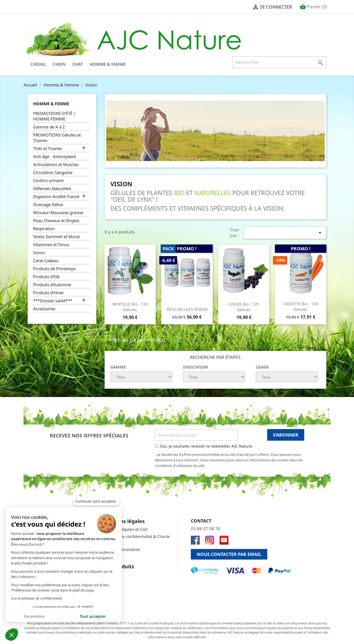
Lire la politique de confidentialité (37, 598)
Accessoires (44, 309)
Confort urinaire (48, 180)
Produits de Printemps (54, 269)
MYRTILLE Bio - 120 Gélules (130, 307)
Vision (39, 253)
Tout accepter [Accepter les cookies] (93, 616)
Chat (78, 64)
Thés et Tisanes (48, 148)
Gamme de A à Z (49, 127)
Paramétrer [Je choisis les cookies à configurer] (35, 616)
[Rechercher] (279, 62)
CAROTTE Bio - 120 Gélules (301, 307)
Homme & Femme (108, 64)
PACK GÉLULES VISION (187, 309)
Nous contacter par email (229, 554)
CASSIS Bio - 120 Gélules (244, 307)
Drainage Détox (48, 204)
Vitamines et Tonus (51, 245)
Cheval (38, 64)
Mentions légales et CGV (125, 529)
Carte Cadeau (46, 261)
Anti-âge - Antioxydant (55, 156)
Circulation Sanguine (53, 172)
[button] (12, 635)
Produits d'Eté (46, 277)
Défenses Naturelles (52, 188)
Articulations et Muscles (56, 164)
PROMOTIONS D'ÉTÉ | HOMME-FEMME (54, 116)
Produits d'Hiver (49, 293)
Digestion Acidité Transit (56, 196)
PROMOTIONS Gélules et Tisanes (57, 138)
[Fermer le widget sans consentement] (96, 501)
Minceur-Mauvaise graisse (58, 212)
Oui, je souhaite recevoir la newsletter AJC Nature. (206, 446)
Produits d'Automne (52, 285)
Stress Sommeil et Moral (56, 236)
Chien (59, 64)
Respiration (44, 228)
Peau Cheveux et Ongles (56, 220)
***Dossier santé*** (53, 301)
